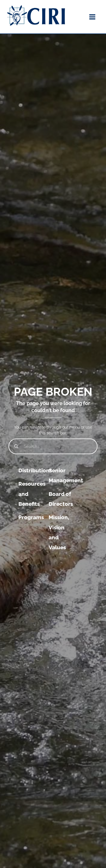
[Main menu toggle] (92, 17)
